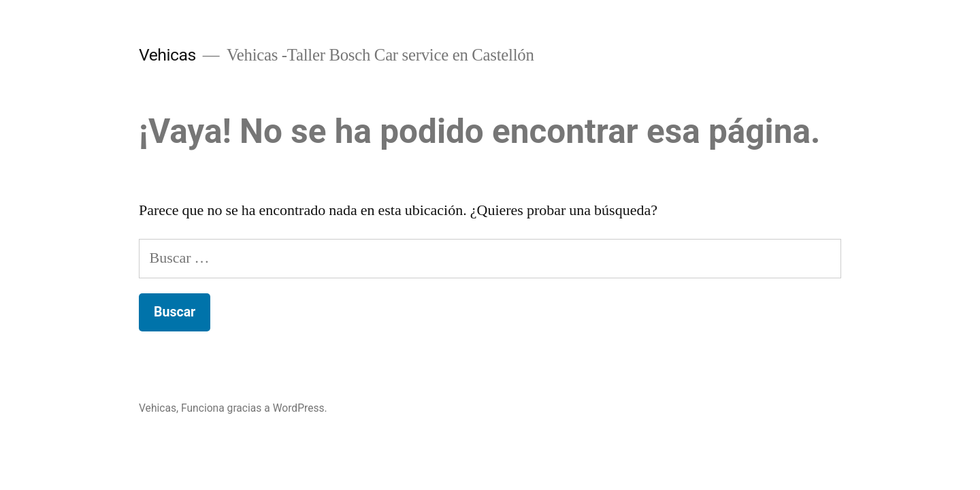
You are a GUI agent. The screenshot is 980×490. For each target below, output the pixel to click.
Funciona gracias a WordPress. (254, 408)
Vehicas (167, 55)
